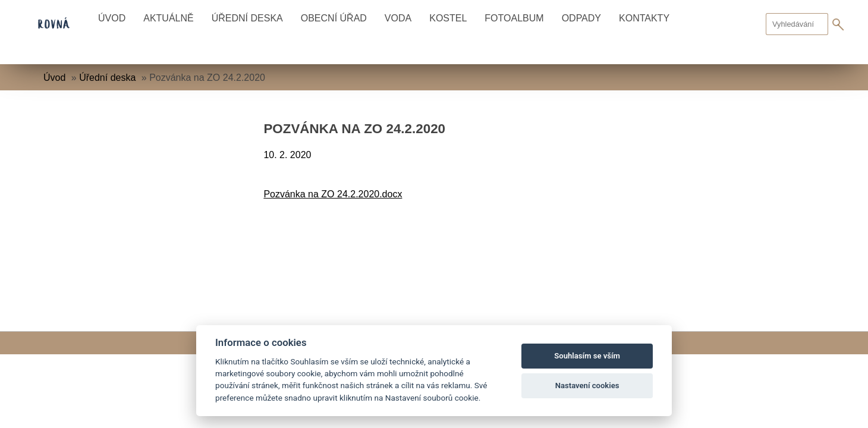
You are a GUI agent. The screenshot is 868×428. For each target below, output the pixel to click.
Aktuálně (168, 18)
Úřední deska (247, 18)
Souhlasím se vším (587, 356)
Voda (398, 18)
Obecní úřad (334, 18)
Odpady (581, 18)
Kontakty (644, 18)
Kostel (448, 18)
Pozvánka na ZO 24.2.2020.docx (333, 194)
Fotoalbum (514, 18)
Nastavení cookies (587, 385)
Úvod (112, 18)
